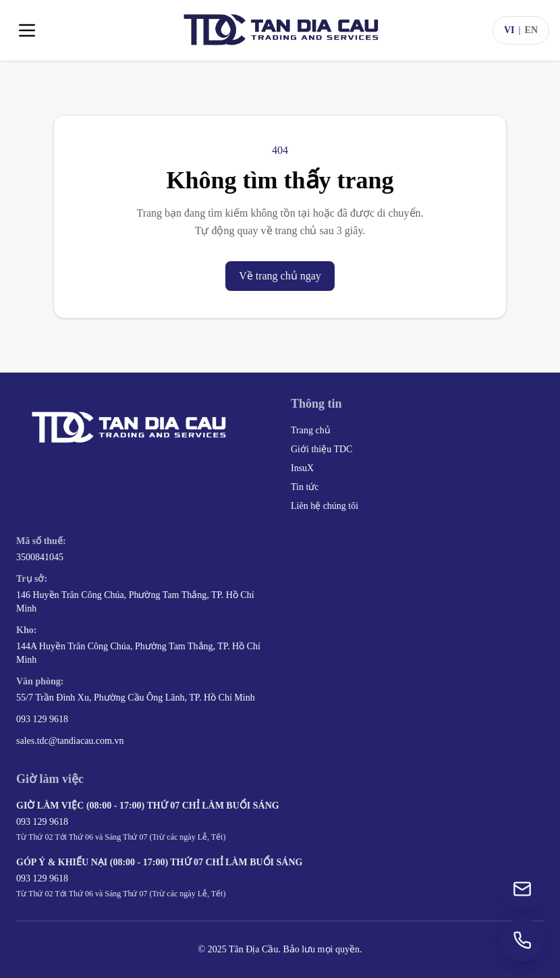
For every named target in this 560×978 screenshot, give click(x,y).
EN (531, 30)
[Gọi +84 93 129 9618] (522, 940)
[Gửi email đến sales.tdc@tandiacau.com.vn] (522, 889)
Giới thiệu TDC (321, 449)
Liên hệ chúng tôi (325, 506)
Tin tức (305, 487)
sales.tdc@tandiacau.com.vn (70, 741)
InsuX (302, 468)
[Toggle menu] (27, 30)
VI (509, 30)
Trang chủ (311, 430)
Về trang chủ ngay (280, 276)
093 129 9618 (42, 719)
